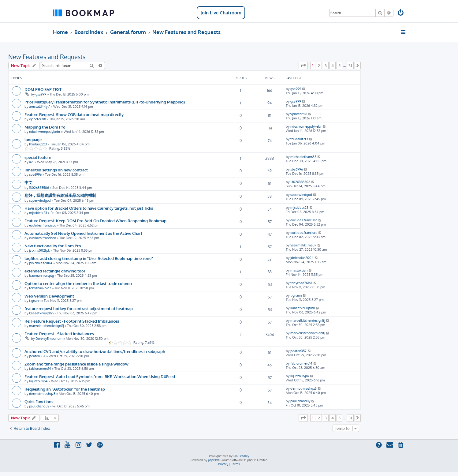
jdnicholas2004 (41, 263)
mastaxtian (299, 270)
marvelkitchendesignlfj (46, 326)
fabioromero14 (40, 369)
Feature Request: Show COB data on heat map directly (74, 114)
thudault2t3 (38, 144)
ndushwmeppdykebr (45, 132)
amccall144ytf (39, 107)
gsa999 (41, 94)
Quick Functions (39, 401)
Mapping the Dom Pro (45, 127)
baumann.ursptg (41, 275)
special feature (38, 157)
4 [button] (333, 66)
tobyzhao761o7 (40, 288)
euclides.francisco (43, 225)
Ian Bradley (241, 456)
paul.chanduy (39, 406)
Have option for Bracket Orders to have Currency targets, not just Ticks (89, 208)
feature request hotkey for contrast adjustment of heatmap (79, 308)
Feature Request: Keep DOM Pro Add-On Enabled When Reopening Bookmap (95, 221)
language (33, 139)
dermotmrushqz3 (42, 394)
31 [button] (350, 66)
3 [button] (326, 66)
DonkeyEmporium (49, 339)
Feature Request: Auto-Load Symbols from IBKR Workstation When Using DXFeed (100, 376)
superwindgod (40, 201)
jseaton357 (37, 356)
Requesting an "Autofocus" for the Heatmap (65, 389)
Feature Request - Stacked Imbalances (59, 334)
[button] (303, 66)
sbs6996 (35, 174)
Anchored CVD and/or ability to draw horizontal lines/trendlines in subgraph (95, 351)
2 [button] (319, 66)
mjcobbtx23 (38, 213)
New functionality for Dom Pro (53, 246)
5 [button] (339, 66)
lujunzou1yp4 (38, 381)
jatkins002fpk (39, 250)
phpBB (212, 460)
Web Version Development (49, 296)
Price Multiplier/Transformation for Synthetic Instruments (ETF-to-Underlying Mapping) (105, 102)
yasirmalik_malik (303, 245)
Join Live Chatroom (221, 13)
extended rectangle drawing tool (55, 271)
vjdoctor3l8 (37, 119)
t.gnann (35, 301)
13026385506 (39, 188)
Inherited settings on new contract (56, 170)
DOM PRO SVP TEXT (43, 89)
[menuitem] (401, 13)
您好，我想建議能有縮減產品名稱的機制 (60, 195)
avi (31, 162)
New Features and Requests (47, 57)
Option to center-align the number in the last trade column (78, 283)
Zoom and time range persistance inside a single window (76, 364)
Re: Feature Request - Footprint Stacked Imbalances (72, 321)
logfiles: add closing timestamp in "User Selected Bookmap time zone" (89, 258)
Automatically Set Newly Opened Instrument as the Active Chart (83, 233)
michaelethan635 (303, 157)
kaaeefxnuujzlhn (41, 313)
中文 (28, 182)
